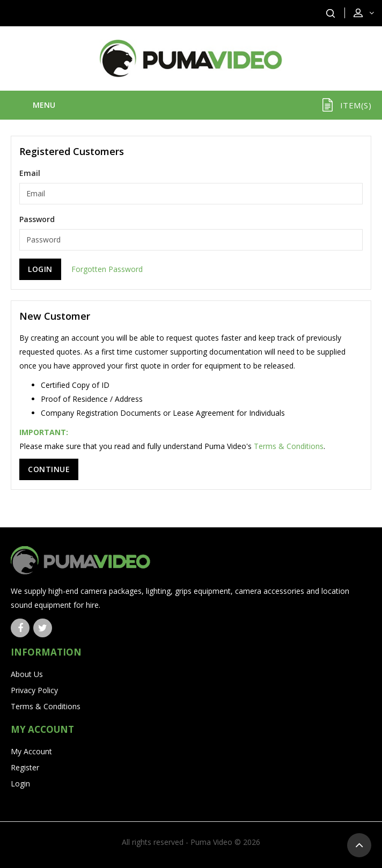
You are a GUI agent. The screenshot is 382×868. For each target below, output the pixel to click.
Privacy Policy (34, 690)
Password (37, 219)
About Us (27, 674)
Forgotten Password (107, 269)
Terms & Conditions (289, 446)
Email (30, 173)
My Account (31, 751)
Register (25, 767)
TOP (359, 845)
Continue (49, 469)
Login (20, 784)
